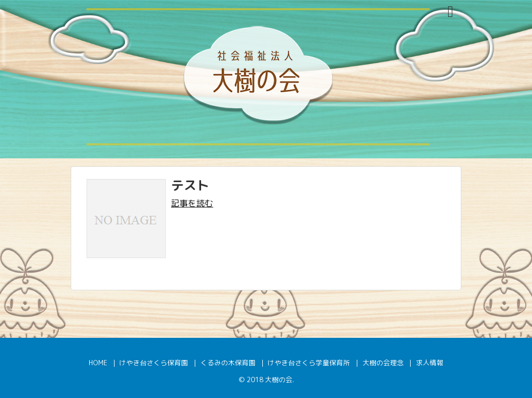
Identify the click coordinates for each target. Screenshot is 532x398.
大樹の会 (279, 380)
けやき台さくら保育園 (154, 363)
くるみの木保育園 (228, 363)
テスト (190, 185)
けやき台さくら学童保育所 (309, 363)
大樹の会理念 (383, 363)
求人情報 (430, 363)
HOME (98, 363)
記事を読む (192, 203)
